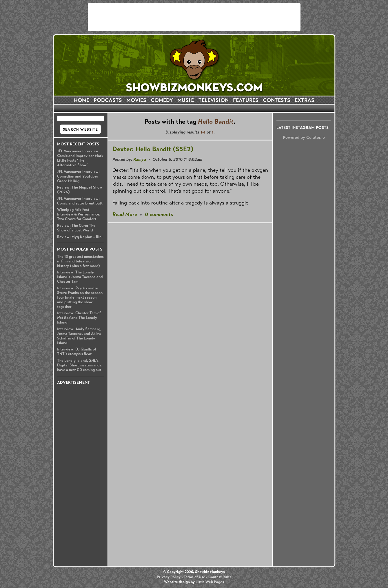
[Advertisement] (194, 17)
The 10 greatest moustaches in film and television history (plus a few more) (80, 261)
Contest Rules (220, 577)
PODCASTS (108, 100)
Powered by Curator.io (304, 137)
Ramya (140, 159)
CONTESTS (277, 100)
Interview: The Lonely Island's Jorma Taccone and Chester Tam (80, 277)
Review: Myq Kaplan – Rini (80, 237)
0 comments (159, 214)
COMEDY (162, 100)
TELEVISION (214, 100)
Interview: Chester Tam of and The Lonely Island (79, 318)
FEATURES (246, 100)
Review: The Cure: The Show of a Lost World (76, 228)
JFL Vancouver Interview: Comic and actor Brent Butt (80, 201)
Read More (125, 214)
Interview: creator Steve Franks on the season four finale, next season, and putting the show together (80, 297)
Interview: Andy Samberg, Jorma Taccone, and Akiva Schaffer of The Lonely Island (79, 336)
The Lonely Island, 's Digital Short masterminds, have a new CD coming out (80, 365)
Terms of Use (194, 577)
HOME (82, 100)
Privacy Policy (169, 577)
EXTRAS (305, 100)
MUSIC (186, 100)
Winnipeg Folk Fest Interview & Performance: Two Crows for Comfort (79, 214)
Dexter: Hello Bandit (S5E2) (153, 149)
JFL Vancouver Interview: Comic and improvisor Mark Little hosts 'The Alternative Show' (80, 158)
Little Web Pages (210, 582)
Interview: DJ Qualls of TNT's (77, 352)
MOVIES (136, 100)
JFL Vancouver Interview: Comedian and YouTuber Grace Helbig (78, 176)
